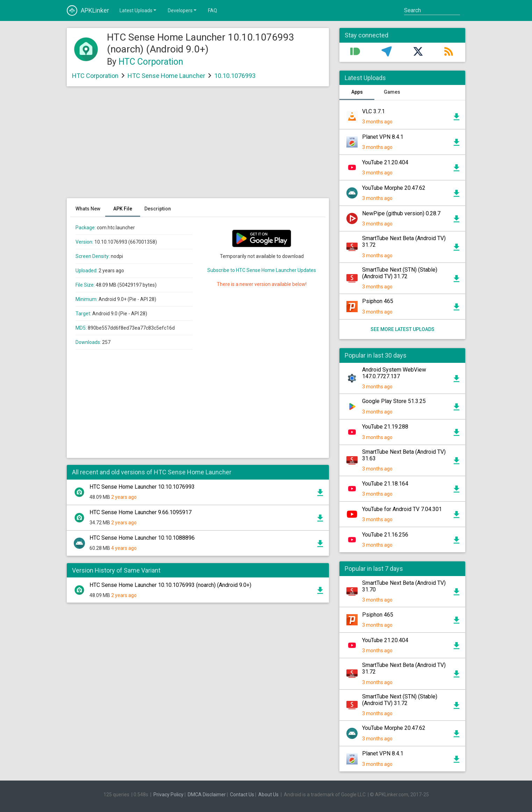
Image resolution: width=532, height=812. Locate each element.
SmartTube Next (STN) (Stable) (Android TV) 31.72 (400, 273)
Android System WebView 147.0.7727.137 (394, 373)
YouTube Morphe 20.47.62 (394, 188)
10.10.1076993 (235, 76)
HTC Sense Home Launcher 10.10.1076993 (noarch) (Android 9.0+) (170, 585)
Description (158, 209)
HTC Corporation (151, 62)
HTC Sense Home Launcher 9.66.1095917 (141, 512)
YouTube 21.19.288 (385, 427)
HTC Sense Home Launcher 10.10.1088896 (142, 538)
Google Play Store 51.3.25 (394, 401)
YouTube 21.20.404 (385, 162)
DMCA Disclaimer (207, 795)
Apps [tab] (357, 92)
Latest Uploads (138, 10)
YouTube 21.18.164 (385, 484)
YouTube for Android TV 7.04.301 (402, 509)
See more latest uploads (402, 329)
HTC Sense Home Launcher (166, 76)
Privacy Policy (168, 795)
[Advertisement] (198, 146)
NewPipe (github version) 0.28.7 (401, 213)
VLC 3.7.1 (373, 111)
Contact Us (242, 795)
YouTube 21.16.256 (385, 535)
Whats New (88, 209)
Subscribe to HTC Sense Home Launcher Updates (262, 270)
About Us (268, 795)
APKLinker (88, 10)
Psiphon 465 (378, 301)
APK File (123, 209)
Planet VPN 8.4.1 (383, 137)
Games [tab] (392, 92)
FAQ (213, 10)
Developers (183, 10)
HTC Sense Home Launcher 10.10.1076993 (142, 487)
